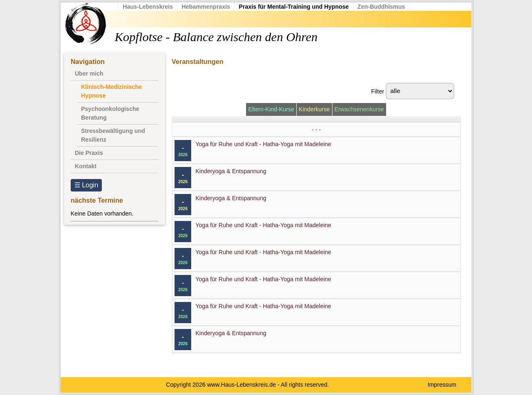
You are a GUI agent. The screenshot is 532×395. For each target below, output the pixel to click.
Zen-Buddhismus (386, 7)
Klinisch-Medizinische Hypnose (111, 91)
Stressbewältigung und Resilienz (113, 135)
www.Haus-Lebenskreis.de (241, 385)
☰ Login (86, 185)
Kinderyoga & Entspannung (231, 171)
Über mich (89, 74)
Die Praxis (89, 153)
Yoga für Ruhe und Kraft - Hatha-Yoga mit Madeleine (263, 144)
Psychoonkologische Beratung (110, 113)
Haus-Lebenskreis (153, 7)
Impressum (442, 385)
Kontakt (86, 166)
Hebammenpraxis (211, 7)
